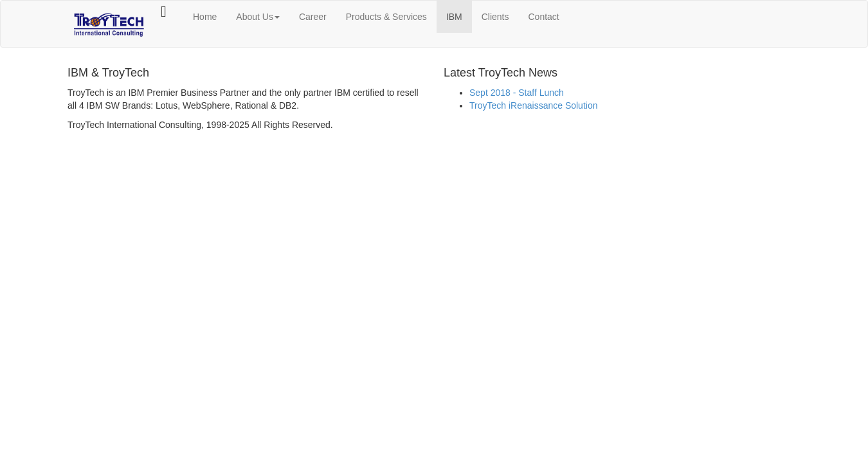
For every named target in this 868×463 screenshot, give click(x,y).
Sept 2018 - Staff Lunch (517, 93)
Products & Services (386, 17)
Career (313, 17)
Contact (544, 17)
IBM (454, 17)
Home (205, 17)
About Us (258, 17)
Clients (495, 17)
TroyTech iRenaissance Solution (533, 105)
